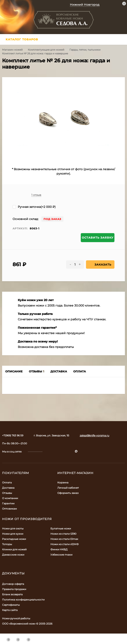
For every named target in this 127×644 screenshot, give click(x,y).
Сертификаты (11, 605)
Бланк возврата (12, 594)
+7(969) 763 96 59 (13, 435)
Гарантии (8, 503)
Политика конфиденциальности (23, 600)
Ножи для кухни (13, 534)
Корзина (63, 482)
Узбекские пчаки (61, 555)
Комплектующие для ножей (46, 50)
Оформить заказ (68, 493)
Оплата (7, 482)
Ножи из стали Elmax (64, 539)
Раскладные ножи (14, 539)
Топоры (7, 544)
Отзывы (7, 493)
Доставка (8, 488)
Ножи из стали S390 (63, 534)
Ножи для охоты (13, 528)
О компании (10, 498)
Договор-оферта (13, 584)
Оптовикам (9, 509)
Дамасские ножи (13, 555)
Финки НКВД (59, 549)
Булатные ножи (61, 528)
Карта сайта (10, 610)
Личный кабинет (68, 488)
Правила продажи (14, 589)
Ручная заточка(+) (34, 207)
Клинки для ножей (14, 549)
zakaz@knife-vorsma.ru (94, 435)
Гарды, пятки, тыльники (85, 50)
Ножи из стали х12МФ (65, 544)
